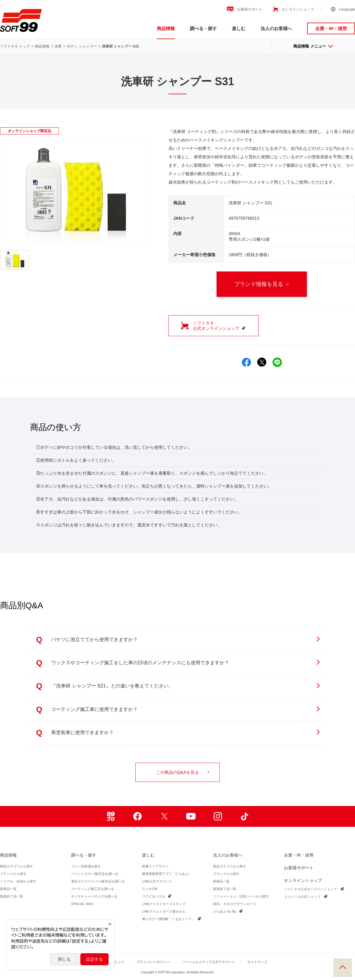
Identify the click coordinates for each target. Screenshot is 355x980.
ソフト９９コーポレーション (21, 20)
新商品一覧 (8, 889)
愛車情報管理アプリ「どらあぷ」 (167, 874)
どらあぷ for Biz (225, 911)
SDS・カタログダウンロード (235, 904)
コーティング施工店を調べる (93, 889)
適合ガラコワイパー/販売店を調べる (98, 881)
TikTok (244, 816)
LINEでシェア (277, 362)
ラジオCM (150, 889)
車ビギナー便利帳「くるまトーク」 (168, 919)
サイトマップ (257, 962)
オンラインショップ (298, 9)
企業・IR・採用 (331, 28)
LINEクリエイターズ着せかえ (164, 911)
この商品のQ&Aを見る (183, 772)
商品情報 (166, 28)
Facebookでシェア (247, 362)
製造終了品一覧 (12, 896)
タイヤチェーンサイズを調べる (94, 896)
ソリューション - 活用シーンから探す (241, 896)
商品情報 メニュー (313, 46)
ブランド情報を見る (262, 284)
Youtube (191, 816)
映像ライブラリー (155, 866)
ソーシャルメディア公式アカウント (208, 962)
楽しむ (239, 28)
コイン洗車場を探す (86, 866)
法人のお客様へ (276, 28)
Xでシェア (262, 362)
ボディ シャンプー (82, 46)
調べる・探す (203, 28)
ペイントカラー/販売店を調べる (95, 874)
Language (347, 9)
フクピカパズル (154, 896)
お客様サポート (250, 9)
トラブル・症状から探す (18, 881)
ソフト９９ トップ (15, 46)
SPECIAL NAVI (82, 904)
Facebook (137, 816)
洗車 (58, 46)
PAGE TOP (343, 968)
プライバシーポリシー (153, 962)
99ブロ (111, 816)
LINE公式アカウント (157, 881)
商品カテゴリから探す (17, 866)
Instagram (218, 816)
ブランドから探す (13, 874)
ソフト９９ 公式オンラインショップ (219, 326)
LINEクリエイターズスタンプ (164, 904)
